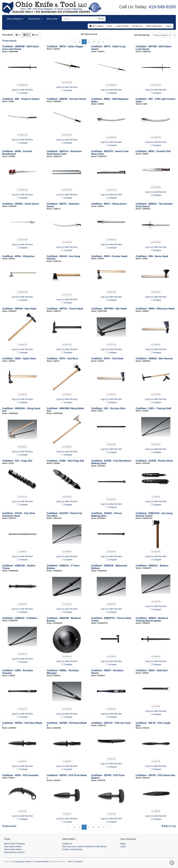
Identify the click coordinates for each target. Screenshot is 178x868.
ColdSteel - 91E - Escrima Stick (108, 408)
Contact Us (67, 844)
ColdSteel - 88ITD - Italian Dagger (65, 46)
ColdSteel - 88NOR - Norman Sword (66, 99)
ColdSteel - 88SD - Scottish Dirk (153, 151)
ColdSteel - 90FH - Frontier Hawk (109, 256)
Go (101, 19)
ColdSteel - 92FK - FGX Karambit (20, 775)
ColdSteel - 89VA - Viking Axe (18, 256)
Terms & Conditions (75, 862)
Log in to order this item (22, 90)
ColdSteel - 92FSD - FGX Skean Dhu (156, 775)
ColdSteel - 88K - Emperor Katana (21, 99)
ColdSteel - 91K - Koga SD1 (17, 461)
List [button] (18, 35)
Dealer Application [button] (154, 26)
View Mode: (8, 35)
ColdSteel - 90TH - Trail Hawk (107, 359)
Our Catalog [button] (96, 26)
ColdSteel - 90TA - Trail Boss (62, 359)
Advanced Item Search (14, 852)
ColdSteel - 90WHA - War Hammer (154, 359)
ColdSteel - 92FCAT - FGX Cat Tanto (111, 723)
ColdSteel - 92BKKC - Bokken (152, 566)
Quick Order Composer (14, 844)
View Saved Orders (13, 846)
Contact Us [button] (137, 26)
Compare (23, 93)
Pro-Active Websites (41, 862)
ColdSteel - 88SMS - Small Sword (20, 204)
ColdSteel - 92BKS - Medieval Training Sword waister (152, 619)
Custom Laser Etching (72, 849)
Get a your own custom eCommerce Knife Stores (84, 846)
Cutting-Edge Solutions (23, 862)
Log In (123, 846)
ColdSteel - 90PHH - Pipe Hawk (19, 309)
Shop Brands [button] (35, 19)
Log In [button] (169, 26)
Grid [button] (26, 35)
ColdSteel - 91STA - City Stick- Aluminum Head (19, 515)
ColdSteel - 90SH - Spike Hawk (19, 359)
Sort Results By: (142, 35)
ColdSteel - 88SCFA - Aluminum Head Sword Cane (64, 153)
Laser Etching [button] (122, 26)
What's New (52, 19)
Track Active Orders (13, 849)
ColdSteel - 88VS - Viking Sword (109, 204)
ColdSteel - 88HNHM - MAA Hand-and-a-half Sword (21, 48)
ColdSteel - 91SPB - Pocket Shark (154, 461)
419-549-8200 (162, 7)
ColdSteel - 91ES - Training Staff (153, 408)
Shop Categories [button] (15, 19)
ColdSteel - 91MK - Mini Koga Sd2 (65, 461)
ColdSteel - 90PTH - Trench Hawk (65, 309)
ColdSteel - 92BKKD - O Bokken (20, 618)
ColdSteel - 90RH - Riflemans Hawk (155, 309)
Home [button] (109, 26)
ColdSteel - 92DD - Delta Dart (152, 670)
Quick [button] (36, 35)
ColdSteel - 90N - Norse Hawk (152, 256)
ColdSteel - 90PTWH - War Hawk (109, 309)
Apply (123, 844)
